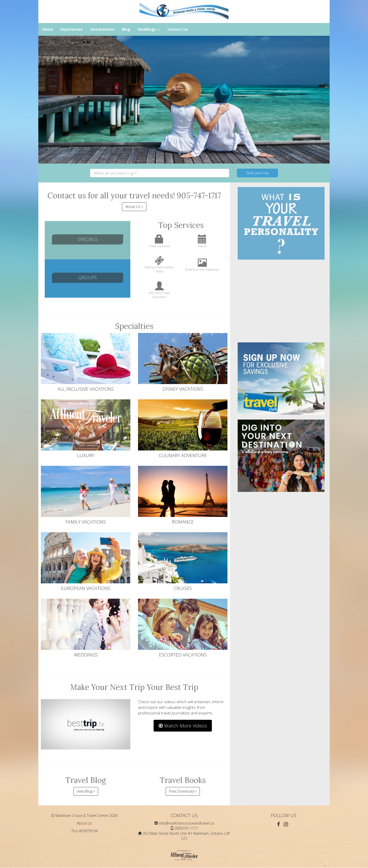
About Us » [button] (134, 207)
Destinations (102, 29)
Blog (126, 29)
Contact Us (178, 29)
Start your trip (257, 173)
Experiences (72, 29)
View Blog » (86, 791)
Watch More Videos (183, 726)
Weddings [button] (149, 29)
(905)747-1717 (186, 828)
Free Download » (183, 791)
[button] (46, 100)
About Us (84, 823)
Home (48, 29)
